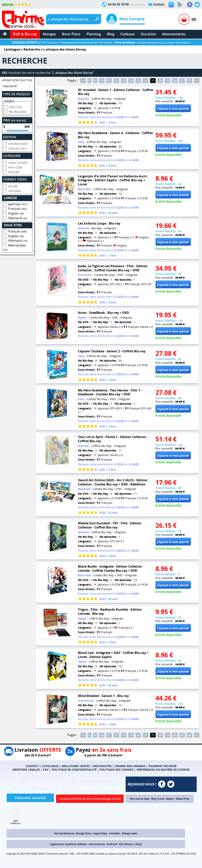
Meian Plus (182, 799)
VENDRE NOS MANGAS (130, 766)
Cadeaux (128, 34)
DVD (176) (16, 107)
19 (167, 80)
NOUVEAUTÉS (102, 766)
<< (83, 80)
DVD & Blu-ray (25, 34)
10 (102, 80)
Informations (97, 844)
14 (131, 80)
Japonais (18, 203)
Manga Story (84, 833)
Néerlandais (15, 247)
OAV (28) (14, 171)
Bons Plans (71, 34)
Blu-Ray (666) (18, 111)
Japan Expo (100, 833)
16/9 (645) (14, 190)
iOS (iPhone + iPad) (130, 844)
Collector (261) (17, 148)
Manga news (130, 833)
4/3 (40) (13, 186)
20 (175, 80)
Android (112, 844)
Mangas (49, 34)
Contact (159, 4)
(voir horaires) (137, 5)
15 (138, 80)
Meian (170, 799)
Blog (111, 34)
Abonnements (174, 34)
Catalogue (12, 49)
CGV (46, 770)
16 (146, 80)
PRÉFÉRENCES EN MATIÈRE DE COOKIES (163, 770)
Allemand (18, 217)
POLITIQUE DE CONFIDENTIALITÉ (74, 770)
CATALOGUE (50, 766)
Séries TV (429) (18, 162)
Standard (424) (18, 143)
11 (109, 80)
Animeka (115, 833)
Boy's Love (158, 799)
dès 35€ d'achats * (35, 42)
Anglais (16, 213)
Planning (94, 34)
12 (116, 80)
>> (197, 80)
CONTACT (32, 766)
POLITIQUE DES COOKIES (116, 770)
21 (182, 80)
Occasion (148, 34)
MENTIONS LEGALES (26, 770)
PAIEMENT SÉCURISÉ (163, 766)
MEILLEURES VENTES (76, 766)
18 (160, 80)
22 (189, 80)
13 (124, 80)
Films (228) (15, 167)
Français (18, 208)
